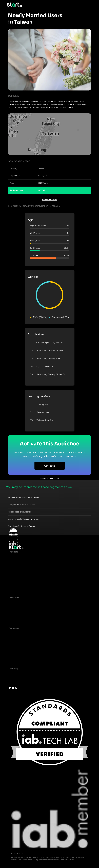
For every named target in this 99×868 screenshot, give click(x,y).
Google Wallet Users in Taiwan (21, 526)
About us (13, 674)
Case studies (15, 633)
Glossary (13, 643)
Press (12, 684)
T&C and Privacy (17, 648)
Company (13, 669)
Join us (12, 679)
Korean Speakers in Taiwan (20, 512)
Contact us (14, 653)
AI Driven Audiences (19, 567)
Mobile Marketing (18, 613)
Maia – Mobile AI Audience (22, 557)
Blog (11, 638)
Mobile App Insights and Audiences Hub (29, 608)
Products (13, 552)
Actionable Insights (19, 587)
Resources (14, 628)
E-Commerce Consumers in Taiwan (23, 497)
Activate (49, 466)
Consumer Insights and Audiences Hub (29, 603)
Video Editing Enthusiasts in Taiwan (23, 519)
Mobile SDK (15, 582)
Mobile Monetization (19, 618)
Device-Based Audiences (22, 562)
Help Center (15, 658)
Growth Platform (17, 577)
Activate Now (50, 200)
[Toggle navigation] (90, 5)
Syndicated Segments (20, 572)
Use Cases (14, 597)
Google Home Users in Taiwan (21, 505)
